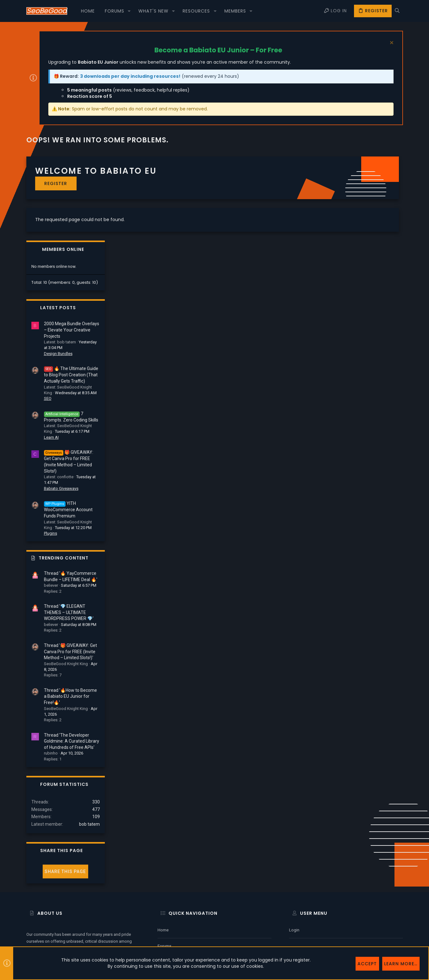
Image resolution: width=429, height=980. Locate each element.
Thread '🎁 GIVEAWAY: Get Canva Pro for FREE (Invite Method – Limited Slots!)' (369, 567)
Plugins (349, 449)
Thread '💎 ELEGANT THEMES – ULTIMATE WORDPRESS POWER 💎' (367, 528)
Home (163, 879)
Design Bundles (356, 270)
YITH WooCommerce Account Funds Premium (366, 426)
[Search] (397, 11)
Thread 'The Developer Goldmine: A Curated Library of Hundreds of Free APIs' (370, 657)
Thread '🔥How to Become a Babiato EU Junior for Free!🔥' (369, 612)
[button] (129, 11)
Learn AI (349, 353)
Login (294, 879)
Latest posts (356, 224)
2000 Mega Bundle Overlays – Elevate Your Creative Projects (370, 246)
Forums (164, 895)
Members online (361, 165)
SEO (346, 314)
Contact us (168, 911)
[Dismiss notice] (391, 43)
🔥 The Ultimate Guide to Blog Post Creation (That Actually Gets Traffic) (369, 291)
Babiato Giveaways (359, 404)
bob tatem (388, 740)
